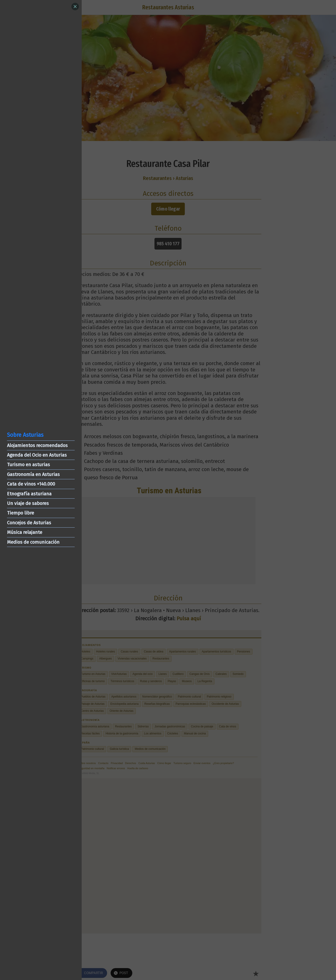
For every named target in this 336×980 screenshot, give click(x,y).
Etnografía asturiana (29, 494)
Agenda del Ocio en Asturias (37, 455)
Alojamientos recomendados (37, 445)
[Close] (75, 7)
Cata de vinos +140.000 (31, 484)
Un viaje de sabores (28, 503)
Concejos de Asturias (29, 523)
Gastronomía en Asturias (33, 474)
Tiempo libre (21, 513)
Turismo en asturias (28, 465)
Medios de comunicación (33, 542)
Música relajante (25, 532)
